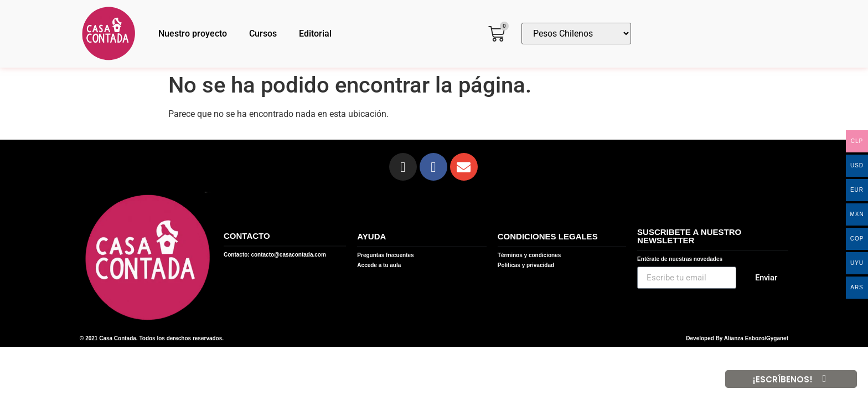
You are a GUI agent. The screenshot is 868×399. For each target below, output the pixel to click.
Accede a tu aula (379, 265)
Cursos (263, 34)
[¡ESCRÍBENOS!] (824, 379)
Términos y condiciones (529, 255)
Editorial (315, 34)
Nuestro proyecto (193, 34)
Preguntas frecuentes (385, 255)
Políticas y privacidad (526, 265)
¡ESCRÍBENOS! (783, 379)
